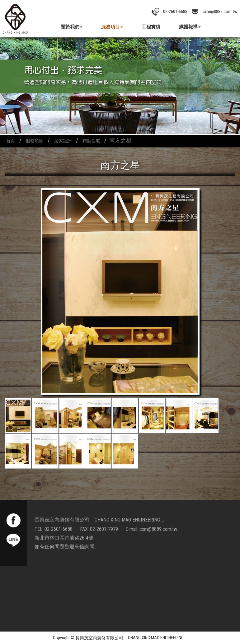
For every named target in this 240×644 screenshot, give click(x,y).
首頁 (11, 141)
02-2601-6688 (59, 529)
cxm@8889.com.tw (158, 529)
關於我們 (72, 27)
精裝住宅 (91, 141)
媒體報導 (190, 27)
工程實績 (151, 27)
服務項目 (112, 27)
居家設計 (63, 141)
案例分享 (72, 40)
